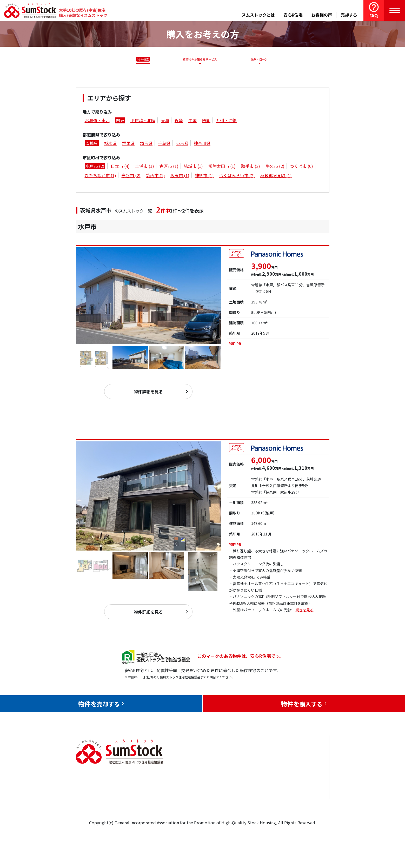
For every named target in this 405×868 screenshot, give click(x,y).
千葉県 (164, 144)
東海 (165, 121)
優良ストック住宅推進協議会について (303, 785)
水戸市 (95, 167)
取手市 (251, 167)
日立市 (120, 167)
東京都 (182, 144)
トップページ (213, 765)
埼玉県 (146, 144)
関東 (120, 121)
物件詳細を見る (148, 394)
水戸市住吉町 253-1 (109, 241)
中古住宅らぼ (260, 797)
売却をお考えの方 (217, 781)
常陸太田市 (222, 167)
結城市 (193, 167)
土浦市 (145, 167)
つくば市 (301, 167)
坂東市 (180, 176)
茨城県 (92, 144)
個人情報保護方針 (301, 804)
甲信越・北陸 (143, 121)
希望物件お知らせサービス (198, 59)
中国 (192, 121)
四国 (206, 121)
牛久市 (275, 167)
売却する (349, 15)
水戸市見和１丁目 (105, 437)
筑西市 (155, 176)
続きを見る (304, 615)
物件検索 (140, 59)
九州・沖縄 (226, 121)
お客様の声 (322, 15)
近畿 (179, 121)
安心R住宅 (293, 15)
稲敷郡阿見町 (276, 176)
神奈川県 (202, 144)
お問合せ (293, 765)
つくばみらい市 (237, 176)
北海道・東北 (97, 121)
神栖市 (204, 176)
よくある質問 (260, 813)
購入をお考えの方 (217, 797)
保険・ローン (260, 59)
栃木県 (110, 144)
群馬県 (128, 144)
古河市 (169, 167)
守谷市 (131, 176)
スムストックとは (258, 15)
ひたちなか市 (100, 176)
